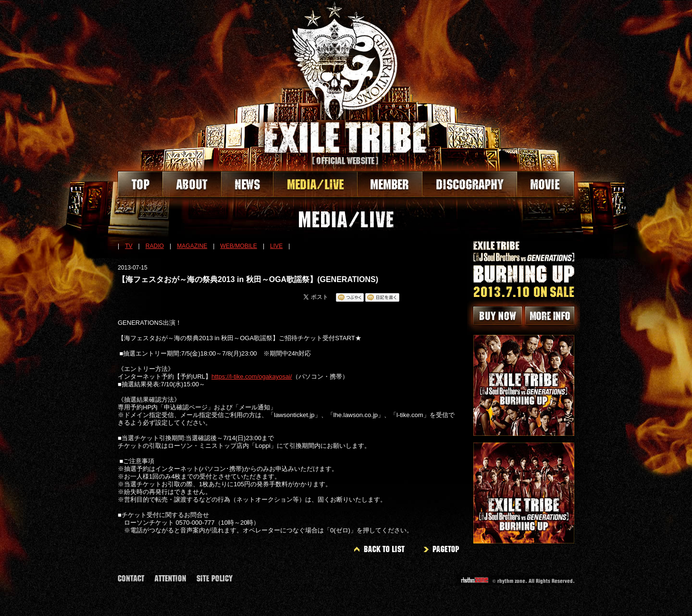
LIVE (276, 246)
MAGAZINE (192, 246)
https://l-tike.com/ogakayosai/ (252, 376)
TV (129, 246)
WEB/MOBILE (239, 246)
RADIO (155, 246)
